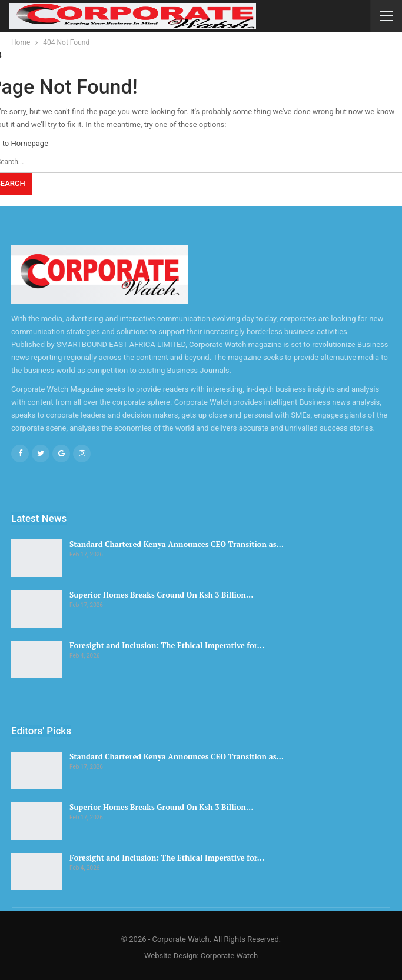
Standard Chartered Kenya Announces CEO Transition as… (177, 544)
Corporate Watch (229, 956)
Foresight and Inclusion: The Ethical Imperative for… (167, 645)
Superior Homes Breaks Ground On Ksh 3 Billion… (161, 595)
